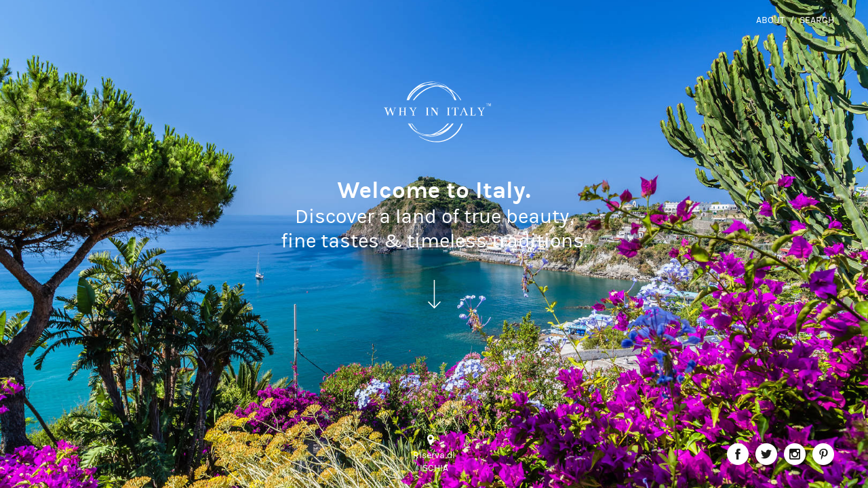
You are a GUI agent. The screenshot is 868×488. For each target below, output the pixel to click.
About (770, 20)
